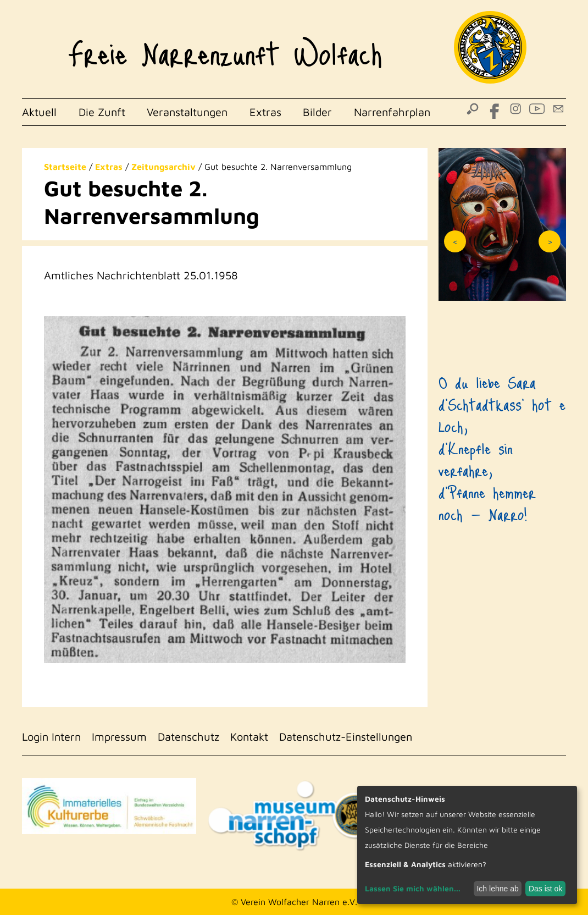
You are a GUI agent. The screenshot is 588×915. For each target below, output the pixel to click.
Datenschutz (188, 737)
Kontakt (249, 737)
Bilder (317, 112)
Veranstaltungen (187, 112)
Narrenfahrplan (392, 112)
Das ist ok (545, 889)
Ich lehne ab (497, 889)
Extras (265, 112)
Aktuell (39, 112)
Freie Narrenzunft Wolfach (225, 47)
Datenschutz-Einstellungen (346, 737)
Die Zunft (102, 112)
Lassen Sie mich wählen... (413, 888)
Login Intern (51, 737)
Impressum (119, 737)
